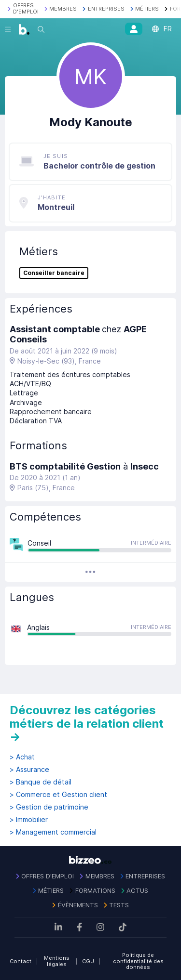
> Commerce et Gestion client (58, 795)
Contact (21, 961)
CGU (88, 961)
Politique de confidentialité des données (138, 961)
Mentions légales (57, 961)
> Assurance (29, 770)
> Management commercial (53, 832)
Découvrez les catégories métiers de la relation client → (87, 723)
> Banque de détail (41, 782)
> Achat (22, 757)
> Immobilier (29, 820)
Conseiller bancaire (54, 273)
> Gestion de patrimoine (49, 807)
